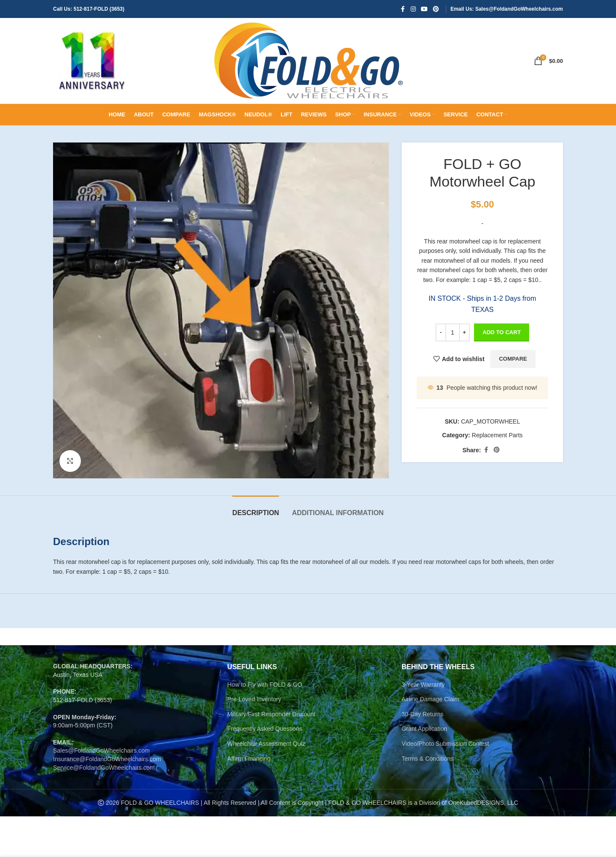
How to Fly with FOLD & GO (265, 685)
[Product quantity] (453, 332)
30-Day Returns (423, 714)
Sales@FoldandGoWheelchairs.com (101, 750)
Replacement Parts (497, 435)
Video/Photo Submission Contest (445, 744)
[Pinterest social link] (436, 9)
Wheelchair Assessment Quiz (266, 744)
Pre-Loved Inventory (254, 699)
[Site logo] (92, 60)
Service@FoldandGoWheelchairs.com (104, 768)
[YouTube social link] (424, 9)
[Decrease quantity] (441, 332)
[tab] (256, 509)
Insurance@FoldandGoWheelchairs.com (107, 759)
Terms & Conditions (428, 759)
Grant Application (425, 729)
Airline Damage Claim (431, 699)
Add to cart (502, 332)
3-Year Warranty (423, 685)
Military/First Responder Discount (271, 714)
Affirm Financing (249, 759)
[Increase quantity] (464, 332)
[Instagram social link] (413, 9)
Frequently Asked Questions (265, 729)
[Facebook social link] (403, 9)
